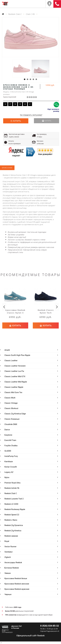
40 (25, 104)
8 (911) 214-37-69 (57, 4)
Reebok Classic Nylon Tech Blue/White (46, 313)
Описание (7, 168)
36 (5, 104)
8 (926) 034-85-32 (50, 626)
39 (20, 104)
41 (30, 104)
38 (15, 104)
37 (10, 104)
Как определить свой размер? (31, 115)
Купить (47, 121)
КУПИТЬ (17, 121)
